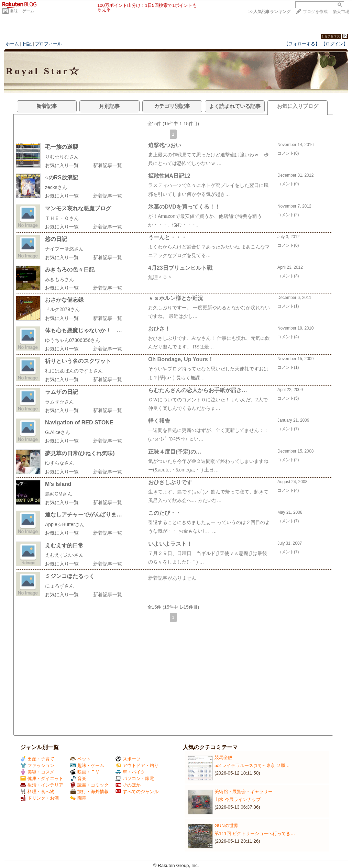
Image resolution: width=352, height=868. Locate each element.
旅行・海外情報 (89, 792)
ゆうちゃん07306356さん (73, 340)
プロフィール (48, 44)
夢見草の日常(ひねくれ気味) (80, 453)
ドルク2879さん (62, 309)
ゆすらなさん (59, 463)
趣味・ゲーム (22, 11)
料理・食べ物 (37, 792)
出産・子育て (37, 759)
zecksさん (56, 187)
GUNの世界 (226, 826)
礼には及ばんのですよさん (74, 371)
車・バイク (130, 772)
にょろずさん (59, 586)
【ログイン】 (334, 44)
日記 (27, 44)
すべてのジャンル (137, 792)
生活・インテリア (42, 785)
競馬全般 (223, 758)
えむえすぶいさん (64, 555)
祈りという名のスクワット (78, 361)
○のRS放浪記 (62, 177)
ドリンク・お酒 (40, 798)
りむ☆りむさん (62, 157)
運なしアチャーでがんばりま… (84, 515)
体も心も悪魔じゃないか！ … (84, 330)
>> (269, 12)
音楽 (78, 778)
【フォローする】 (302, 44)
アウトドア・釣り (137, 765)
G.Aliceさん (58, 432)
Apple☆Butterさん (65, 524)
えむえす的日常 (64, 546)
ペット (80, 759)
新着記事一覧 (108, 165)
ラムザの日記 (62, 392)
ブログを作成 (315, 12)
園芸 (78, 798)
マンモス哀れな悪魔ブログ (78, 208)
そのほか (128, 785)
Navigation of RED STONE (79, 422)
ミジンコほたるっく (70, 576)
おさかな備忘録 (64, 300)
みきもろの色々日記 (70, 270)
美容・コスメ (37, 772)
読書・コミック (89, 785)
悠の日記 (56, 239)
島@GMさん (59, 494)
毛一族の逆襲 (62, 147)
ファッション (37, 765)
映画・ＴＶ (85, 772)
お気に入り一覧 (62, 165)
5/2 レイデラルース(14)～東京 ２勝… (252, 765)
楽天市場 (341, 12)
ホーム (12, 44)
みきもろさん (59, 279)
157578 (331, 37)
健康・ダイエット (42, 778)
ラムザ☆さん (59, 402)
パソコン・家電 (135, 778)
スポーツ (128, 759)
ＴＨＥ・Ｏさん (62, 218)
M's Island (58, 484)
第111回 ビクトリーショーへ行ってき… (255, 833)
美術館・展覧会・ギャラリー (244, 792)
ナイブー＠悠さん (64, 249)
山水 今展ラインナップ (238, 799)
